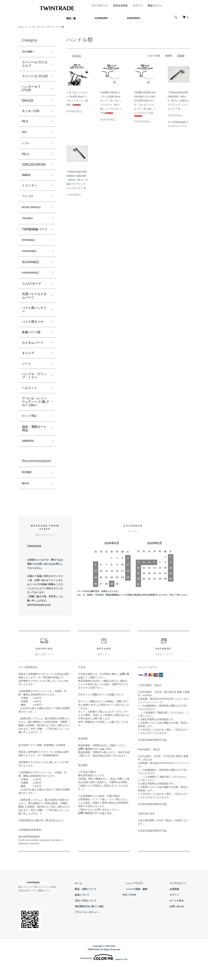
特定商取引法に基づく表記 (106, 921)
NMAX (26, 178)
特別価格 (28, 485)
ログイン (138, 5)
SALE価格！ (30, 52)
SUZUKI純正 (31, 271)
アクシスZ (29, 200)
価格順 (169, 56)
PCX (25, 123)
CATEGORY (101, 18)
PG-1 (26, 158)
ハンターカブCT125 (31, 90)
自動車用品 (30, 453)
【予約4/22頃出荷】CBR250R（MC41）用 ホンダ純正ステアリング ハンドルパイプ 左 (178, 101)
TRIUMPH (29, 225)
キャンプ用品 (31, 427)
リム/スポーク (32, 294)
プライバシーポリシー (104, 927)
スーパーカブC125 (35, 77)
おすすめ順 (154, 56)
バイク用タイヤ (33, 332)
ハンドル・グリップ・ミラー (43, 27)
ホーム (22, 27)
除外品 (27, 498)
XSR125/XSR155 (34, 168)
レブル (27, 146)
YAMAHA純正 (31, 260)
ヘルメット (30, 398)
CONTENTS (133, 18)
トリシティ (30, 189)
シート (27, 374)
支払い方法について (103, 915)
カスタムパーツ (33, 353)
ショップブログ (144, 898)
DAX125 (28, 102)
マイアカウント (100, 5)
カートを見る (180, 915)
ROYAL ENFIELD (34, 213)
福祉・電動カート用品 (34, 440)
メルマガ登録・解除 (147, 904)
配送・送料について (103, 904)
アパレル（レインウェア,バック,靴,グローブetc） (36, 412)
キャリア (28, 363)
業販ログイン (155, 5)
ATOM (146, 910)
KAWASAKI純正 (33, 282)
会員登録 (178, 904)
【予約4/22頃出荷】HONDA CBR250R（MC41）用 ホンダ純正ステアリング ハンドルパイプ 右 (77, 180)
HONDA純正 (31, 247)
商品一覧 (71, 18)
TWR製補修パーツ (35, 236)
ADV (25, 134)
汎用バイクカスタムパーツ (34, 306)
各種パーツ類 (31, 342)
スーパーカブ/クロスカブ (35, 65)
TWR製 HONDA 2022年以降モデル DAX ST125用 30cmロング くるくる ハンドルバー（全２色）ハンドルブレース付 (145, 104)
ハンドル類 (66, 27)
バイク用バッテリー (34, 320)
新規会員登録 (121, 5)
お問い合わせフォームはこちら (95, 764)
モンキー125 (31, 112)
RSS (138, 910)
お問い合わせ (180, 921)
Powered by (104, 972)
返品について (99, 910)
